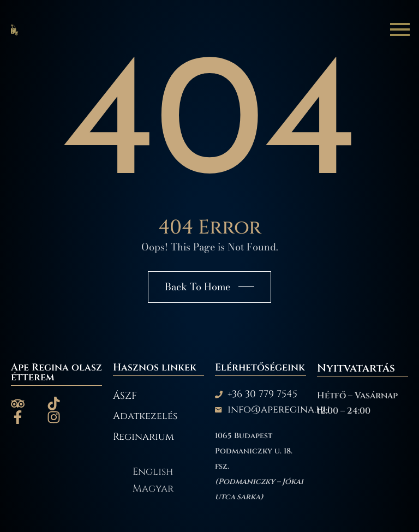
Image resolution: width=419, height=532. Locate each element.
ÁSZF (125, 396)
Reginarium (143, 437)
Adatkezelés (145, 416)
